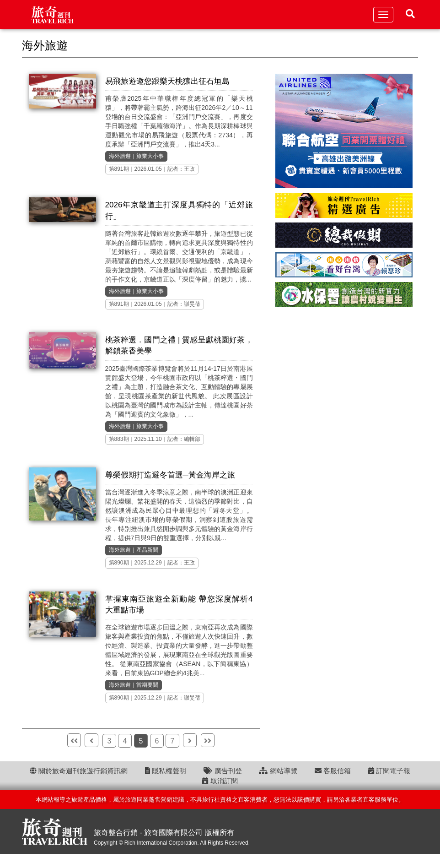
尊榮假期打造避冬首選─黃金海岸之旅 (170, 475)
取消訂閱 (220, 781)
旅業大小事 (150, 156)
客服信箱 (333, 771)
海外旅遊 (120, 156)
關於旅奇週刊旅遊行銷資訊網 (79, 771)
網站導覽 (278, 771)
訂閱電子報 (389, 771)
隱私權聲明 (166, 771)
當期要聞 (147, 685)
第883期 (119, 439)
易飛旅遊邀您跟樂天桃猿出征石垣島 (167, 81)
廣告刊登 (223, 771)
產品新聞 (147, 550)
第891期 (119, 169)
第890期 (119, 563)
